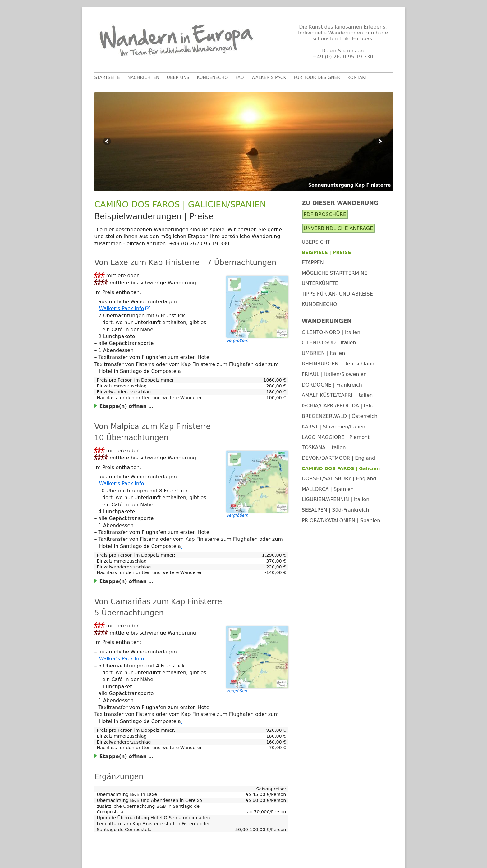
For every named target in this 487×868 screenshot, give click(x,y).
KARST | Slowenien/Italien (334, 427)
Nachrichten (143, 77)
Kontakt (357, 77)
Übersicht (316, 242)
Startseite (107, 77)
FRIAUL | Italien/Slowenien (334, 374)
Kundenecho (212, 77)
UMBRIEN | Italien (324, 353)
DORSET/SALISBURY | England (339, 479)
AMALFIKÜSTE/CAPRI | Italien (337, 395)
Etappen (313, 262)
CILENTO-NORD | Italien (331, 332)
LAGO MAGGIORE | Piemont (336, 437)
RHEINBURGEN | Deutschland (338, 364)
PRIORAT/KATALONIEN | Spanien (341, 520)
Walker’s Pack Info (125, 308)
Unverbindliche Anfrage (338, 228)
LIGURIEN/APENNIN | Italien (336, 499)
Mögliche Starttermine (335, 273)
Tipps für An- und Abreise (337, 294)
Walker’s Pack (269, 77)
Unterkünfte (320, 283)
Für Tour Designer (317, 77)
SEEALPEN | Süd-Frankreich (335, 510)
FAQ (240, 77)
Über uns (178, 77)
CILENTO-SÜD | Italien (329, 343)
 (101, 282)
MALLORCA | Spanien (328, 489)
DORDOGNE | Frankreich (332, 385)
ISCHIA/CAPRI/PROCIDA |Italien (340, 406)
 (100, 275)
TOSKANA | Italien (324, 448)
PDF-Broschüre (325, 214)
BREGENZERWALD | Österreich (340, 416)
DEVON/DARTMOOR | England (338, 458)
